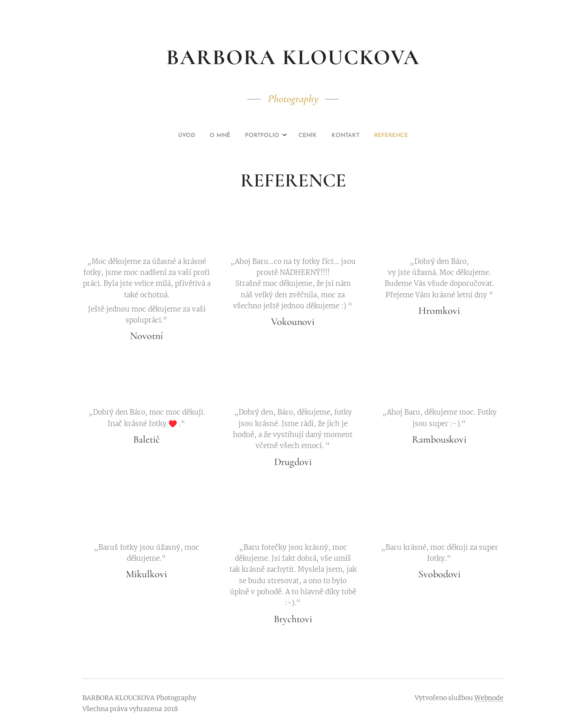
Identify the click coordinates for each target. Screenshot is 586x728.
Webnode (489, 698)
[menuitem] (258, 136)
